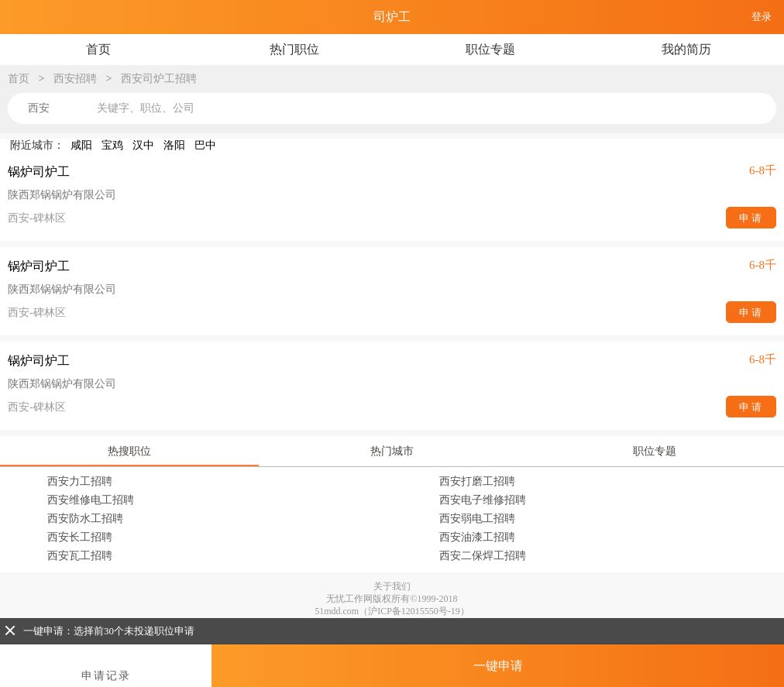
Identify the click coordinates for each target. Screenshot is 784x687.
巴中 (205, 145)
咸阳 (81, 145)
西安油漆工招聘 (477, 537)
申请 (751, 218)
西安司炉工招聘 (159, 79)
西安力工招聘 (80, 481)
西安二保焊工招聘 (483, 556)
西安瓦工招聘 (80, 556)
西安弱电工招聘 (477, 519)
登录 (762, 17)
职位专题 (490, 49)
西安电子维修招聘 (483, 500)
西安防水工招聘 (85, 519)
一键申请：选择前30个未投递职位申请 (100, 631)
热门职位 (294, 49)
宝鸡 (112, 145)
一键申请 (498, 666)
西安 (39, 108)
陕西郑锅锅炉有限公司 (62, 195)
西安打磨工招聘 (477, 481)
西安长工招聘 (80, 537)
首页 (98, 49)
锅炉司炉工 (39, 172)
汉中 (143, 145)
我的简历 (686, 49)
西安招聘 (75, 79)
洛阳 (174, 145)
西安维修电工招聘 (91, 500)
